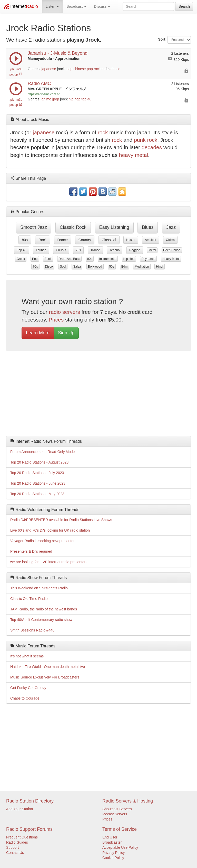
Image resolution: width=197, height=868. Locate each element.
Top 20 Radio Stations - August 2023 (39, 462)
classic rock (73, 227)
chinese (80, 69)
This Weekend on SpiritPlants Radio (39, 588)
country (85, 240)
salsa (77, 267)
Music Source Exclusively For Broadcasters (45, 677)
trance (95, 250)
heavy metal (134, 155)
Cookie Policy (113, 858)
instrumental (108, 259)
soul (63, 267)
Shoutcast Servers (117, 809)
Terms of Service (120, 829)
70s (78, 250)
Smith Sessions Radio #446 (32, 630)
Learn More (38, 333)
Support (12, 847)
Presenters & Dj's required (31, 551)
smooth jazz (34, 227)
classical (109, 240)
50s (112, 267)
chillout (61, 250)
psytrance (148, 259)
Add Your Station (19, 809)
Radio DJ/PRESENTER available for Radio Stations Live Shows (61, 520)
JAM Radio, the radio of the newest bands (44, 609)
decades (152, 147)
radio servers (65, 312)
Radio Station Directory (30, 801)
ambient (151, 240)
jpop (69, 69)
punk (140, 140)
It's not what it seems (27, 656)
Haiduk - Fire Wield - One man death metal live (48, 667)
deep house (172, 250)
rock (97, 69)
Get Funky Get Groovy (28, 688)
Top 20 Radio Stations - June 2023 (38, 483)
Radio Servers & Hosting (128, 801)
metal (152, 250)
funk (48, 259)
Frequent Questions (22, 837)
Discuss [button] (102, 6)
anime (46, 99)
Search (184, 6)
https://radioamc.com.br (44, 94)
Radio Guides (17, 842)
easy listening (114, 227)
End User (110, 837)
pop (90, 69)
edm (125, 267)
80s (25, 240)
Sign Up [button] (66, 333)
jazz (171, 227)
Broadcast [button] (76, 6)
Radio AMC (39, 83)
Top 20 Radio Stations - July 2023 (37, 473)
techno (115, 250)
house (131, 240)
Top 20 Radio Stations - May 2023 (37, 494)
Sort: (162, 39)
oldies (170, 240)
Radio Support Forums (29, 829)
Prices (56, 320)
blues (148, 227)
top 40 (86, 99)
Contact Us (15, 853)
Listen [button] (52, 6)
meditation (142, 267)
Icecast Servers (115, 814)
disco (49, 267)
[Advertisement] (98, 395)
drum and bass (69, 259)
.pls (12, 69)
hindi (159, 267)
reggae (135, 250)
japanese (49, 69)
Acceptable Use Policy (120, 847)
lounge (41, 250)
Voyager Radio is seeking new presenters (43, 541)
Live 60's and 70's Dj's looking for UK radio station (50, 530)
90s (90, 259)
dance (115, 69)
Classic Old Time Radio (29, 599)
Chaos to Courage (25, 698)
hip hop (75, 99)
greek (21, 259)
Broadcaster (112, 842)
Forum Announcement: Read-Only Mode (42, 452)
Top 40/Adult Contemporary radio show (41, 620)
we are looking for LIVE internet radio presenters (49, 562)
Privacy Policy (114, 853)
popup (16, 74)
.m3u (19, 69)
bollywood (95, 267)
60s (35, 267)
